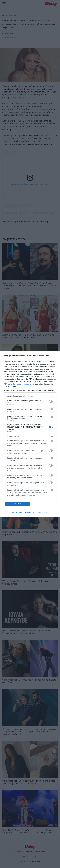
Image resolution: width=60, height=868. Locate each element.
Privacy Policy (43, 512)
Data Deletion (17, 512)
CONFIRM (17, 504)
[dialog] (30, 434)
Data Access (30, 512)
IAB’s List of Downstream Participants (17, 384)
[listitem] (30, 396)
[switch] (51, 401)
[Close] (55, 356)
